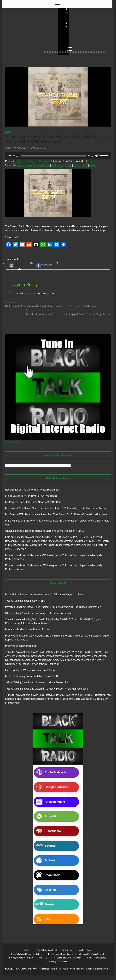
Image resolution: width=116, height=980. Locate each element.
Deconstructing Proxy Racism (60, 954)
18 (89, 52)
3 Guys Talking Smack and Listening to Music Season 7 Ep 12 (50, 531)
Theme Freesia (62, 969)
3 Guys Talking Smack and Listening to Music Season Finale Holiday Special (47, 689)
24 (104, 52)
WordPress (18, 266)
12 (73, 52)
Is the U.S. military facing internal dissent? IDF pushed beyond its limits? (28, 36)
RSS (85, 165)
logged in (28, 293)
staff (9, 45)
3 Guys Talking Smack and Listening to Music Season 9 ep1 (38, 682)
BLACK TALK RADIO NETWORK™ (24, 969)
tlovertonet (12, 489)
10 (68, 52)
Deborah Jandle (14, 555)
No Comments (40, 45)
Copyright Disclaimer (58, 961)
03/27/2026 (22, 45)
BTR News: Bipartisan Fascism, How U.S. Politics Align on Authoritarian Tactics (63, 508)
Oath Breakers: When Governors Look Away (30, 670)
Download (45, 161)
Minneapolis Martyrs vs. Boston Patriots (28, 629)
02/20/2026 (79, 45)
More (92, 165)
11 (71, 52)
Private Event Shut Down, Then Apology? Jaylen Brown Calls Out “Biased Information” (86, 36)
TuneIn (77, 165)
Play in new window (26, 161)
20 (94, 52)
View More (12, 50)
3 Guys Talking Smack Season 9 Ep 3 (25, 601)
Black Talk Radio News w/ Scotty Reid (25, 26)
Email (68, 165)
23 (101, 52)
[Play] (10, 156)
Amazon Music (26, 165)
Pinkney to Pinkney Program (21, 958)
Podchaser (57, 165)
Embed (91, 161)
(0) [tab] (19, 266)
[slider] (53, 156)
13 (76, 52)
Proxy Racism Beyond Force (21, 646)
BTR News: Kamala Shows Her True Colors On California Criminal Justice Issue (63, 514)
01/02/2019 (21, 148)
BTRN (64, 26)
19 (91, 52)
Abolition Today (85, 950)
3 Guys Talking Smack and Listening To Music (54, 950)
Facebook (44, 266)
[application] (58, 156)
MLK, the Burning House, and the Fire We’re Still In (34, 676)
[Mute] (97, 156)
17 (86, 52)
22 (99, 52)
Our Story (43, 958)
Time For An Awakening (44, 496)
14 (78, 52)
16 (83, 52)
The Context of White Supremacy (41, 489)
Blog (49, 26)
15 (81, 52)
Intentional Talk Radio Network (92, 954)
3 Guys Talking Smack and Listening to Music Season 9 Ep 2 (38, 613)
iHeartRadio (43, 165)
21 (96, 52)
